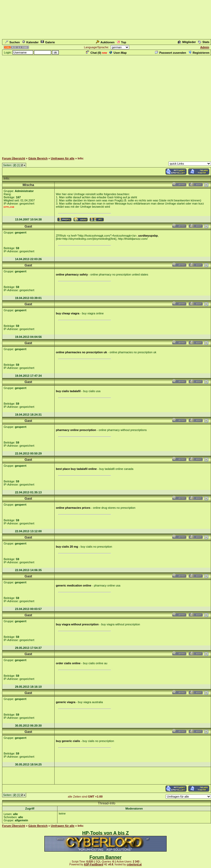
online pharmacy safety (72, 274)
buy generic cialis (68, 741)
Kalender (30, 42)
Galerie (48, 42)
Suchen (12, 42)
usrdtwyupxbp (148, 236)
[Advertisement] (105, 105)
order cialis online (68, 663)
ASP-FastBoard (93, 864)
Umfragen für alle (63, 158)
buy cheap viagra (68, 313)
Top (121, 42)
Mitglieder (187, 42)
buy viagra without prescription (77, 624)
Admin (205, 47)
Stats (204, 42)
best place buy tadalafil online (76, 469)
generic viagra (66, 702)
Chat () (93, 53)
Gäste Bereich (38, 158)
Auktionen (105, 42)
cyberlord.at (134, 864)
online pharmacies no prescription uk (81, 352)
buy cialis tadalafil (68, 391)
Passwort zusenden (171, 53)
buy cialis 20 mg (67, 547)
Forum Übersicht (14, 158)
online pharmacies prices (73, 508)
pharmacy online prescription (76, 430)
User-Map (118, 53)
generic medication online (74, 585)
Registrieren (199, 53)
